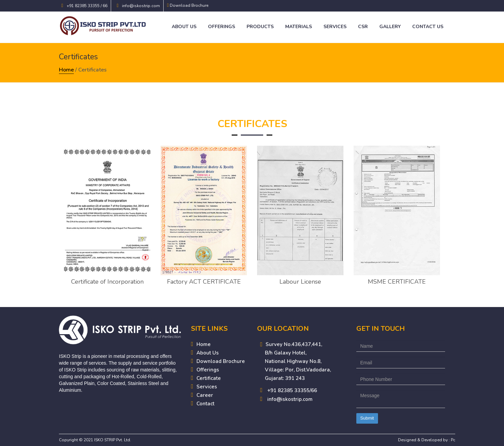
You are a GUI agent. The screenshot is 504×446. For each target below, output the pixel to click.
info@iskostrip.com (141, 6)
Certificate (209, 378)
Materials (299, 27)
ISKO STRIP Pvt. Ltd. (113, 440)
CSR (363, 27)
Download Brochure (189, 5)
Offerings (222, 27)
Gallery (390, 27)
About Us (184, 27)
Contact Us (428, 27)
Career (205, 395)
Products (260, 27)
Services (335, 27)
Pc (453, 440)
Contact (205, 404)
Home (66, 70)
